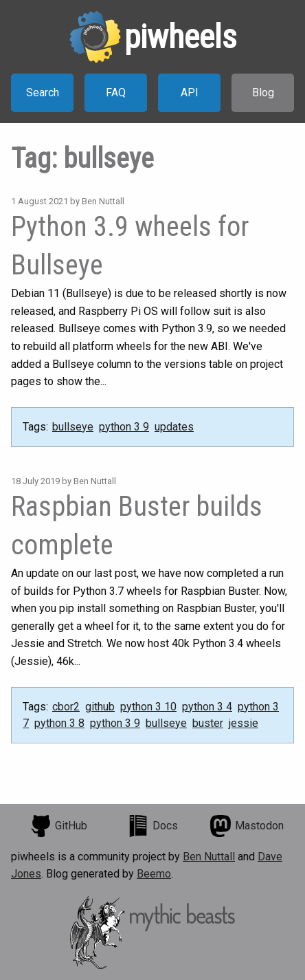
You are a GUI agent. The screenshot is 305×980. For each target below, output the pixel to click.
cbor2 (66, 707)
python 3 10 (148, 707)
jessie (244, 723)
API (190, 92)
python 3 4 (207, 707)
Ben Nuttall (209, 857)
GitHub (58, 826)
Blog (263, 92)
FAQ (116, 92)
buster (208, 723)
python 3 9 (124, 427)
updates (174, 427)
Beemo (154, 874)
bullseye (73, 427)
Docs (152, 826)
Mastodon (247, 826)
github (100, 707)
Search (43, 92)
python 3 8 (59, 723)
